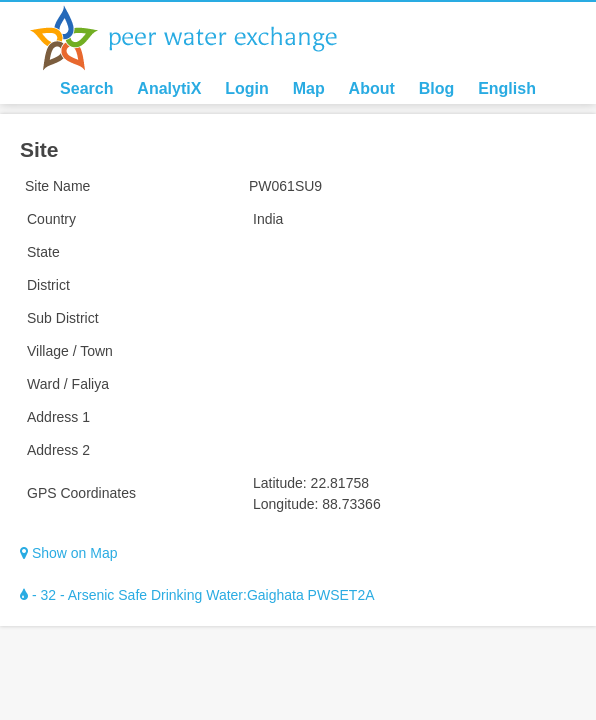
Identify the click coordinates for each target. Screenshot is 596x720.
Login (247, 88)
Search (86, 88)
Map (309, 88)
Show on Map (69, 553)
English (507, 88)
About (372, 88)
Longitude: (285, 504)
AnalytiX (169, 88)
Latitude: (280, 483)
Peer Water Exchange (200, 38)
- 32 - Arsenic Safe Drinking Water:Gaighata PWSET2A (197, 595)
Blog (437, 88)
